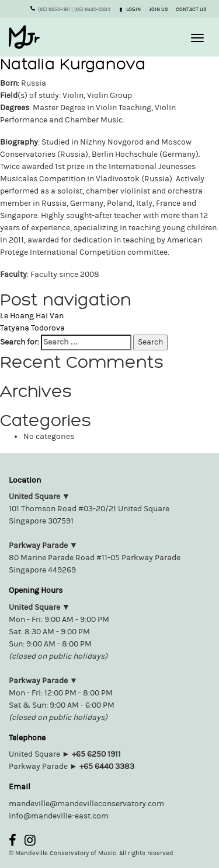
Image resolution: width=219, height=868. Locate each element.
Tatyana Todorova (32, 328)
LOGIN (130, 9)
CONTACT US (191, 9)
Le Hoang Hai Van (32, 316)
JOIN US (158, 9)
